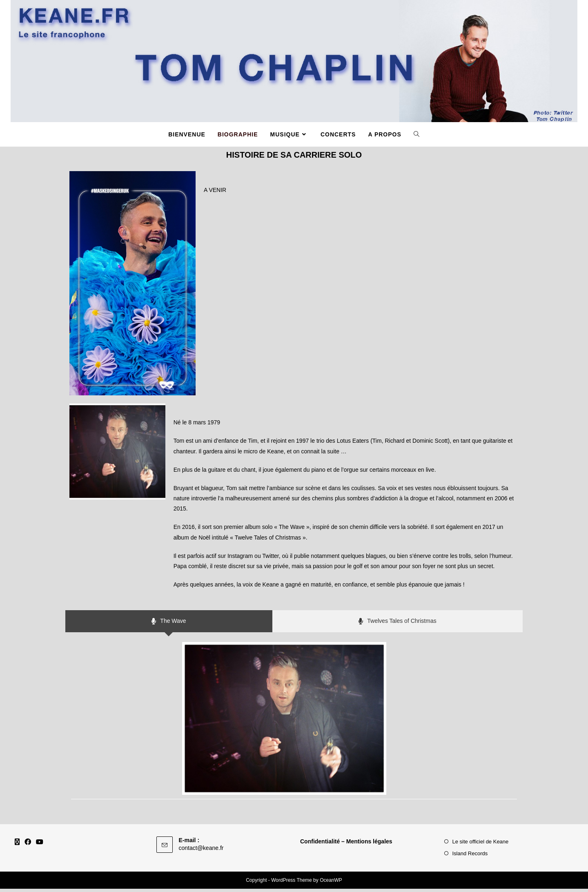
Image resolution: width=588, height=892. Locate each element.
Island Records (470, 857)
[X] (17, 846)
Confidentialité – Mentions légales (346, 845)
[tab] (169, 625)
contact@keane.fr (201, 851)
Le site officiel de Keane (481, 845)
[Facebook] (28, 846)
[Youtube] (40, 846)
